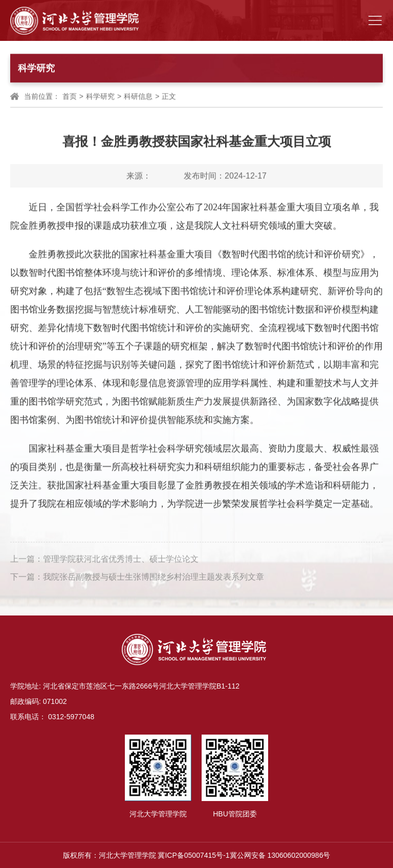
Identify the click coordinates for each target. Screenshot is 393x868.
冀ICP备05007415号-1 (193, 855)
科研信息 (138, 97)
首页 (70, 97)
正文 (169, 97)
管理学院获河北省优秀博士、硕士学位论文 (121, 561)
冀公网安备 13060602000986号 (280, 855)
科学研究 (100, 97)
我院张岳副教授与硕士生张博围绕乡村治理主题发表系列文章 (154, 578)
